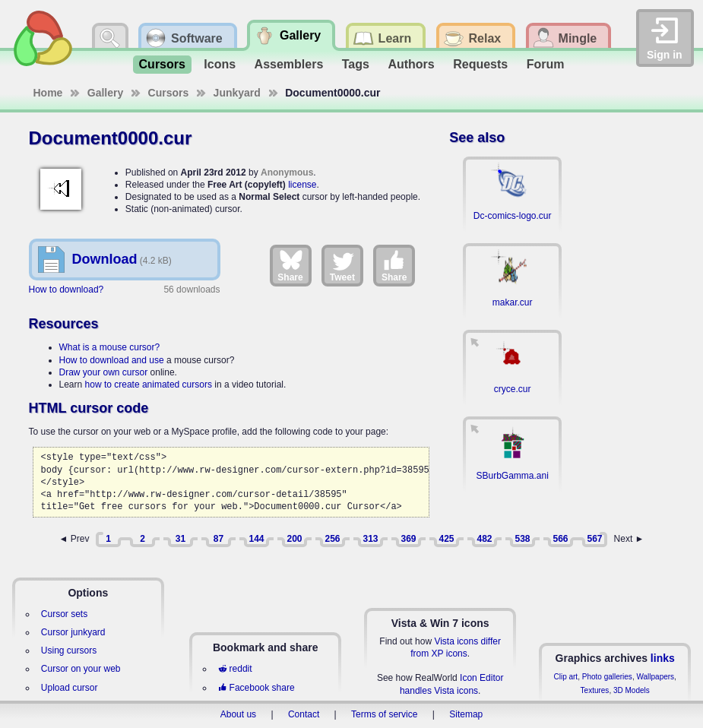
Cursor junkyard (73, 632)
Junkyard (237, 93)
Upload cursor (70, 688)
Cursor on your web (81, 669)
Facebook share (256, 688)
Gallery (105, 93)
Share (290, 265)
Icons (220, 64)
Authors (411, 64)
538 (522, 539)
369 (408, 539)
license (302, 185)
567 (594, 539)
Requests (480, 64)
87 (218, 539)
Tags (356, 64)
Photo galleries (607, 677)
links (663, 658)
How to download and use (112, 360)
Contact (304, 714)
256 (332, 539)
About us (238, 714)
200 (294, 539)
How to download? (66, 290)
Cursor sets (64, 614)
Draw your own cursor (104, 372)
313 (370, 539)
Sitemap (466, 714)
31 (180, 539)
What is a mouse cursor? (110, 347)
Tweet (342, 265)
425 (446, 539)
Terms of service (384, 714)
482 (484, 539)
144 (256, 539)
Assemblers (289, 64)
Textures (595, 690)
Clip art (565, 677)
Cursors (162, 64)
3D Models (632, 690)
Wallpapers (655, 677)
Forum (546, 64)
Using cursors (69, 650)
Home (48, 93)
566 (560, 539)
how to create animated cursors (149, 385)
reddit (235, 669)
